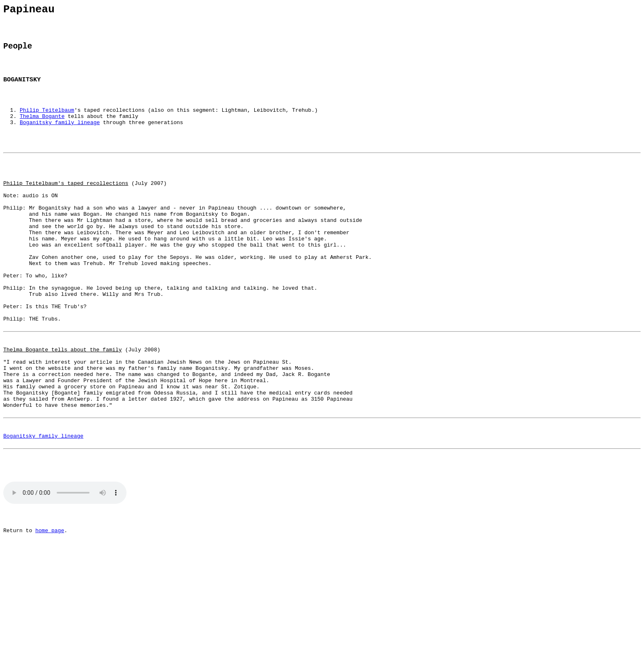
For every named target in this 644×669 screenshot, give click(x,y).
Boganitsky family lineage (60, 138)
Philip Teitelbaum (47, 124)
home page (50, 616)
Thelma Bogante (42, 131)
